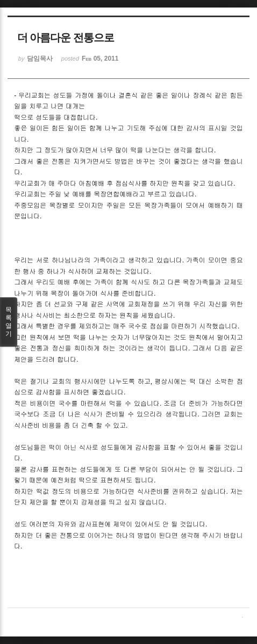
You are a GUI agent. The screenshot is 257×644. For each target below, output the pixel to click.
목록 (9, 322)
